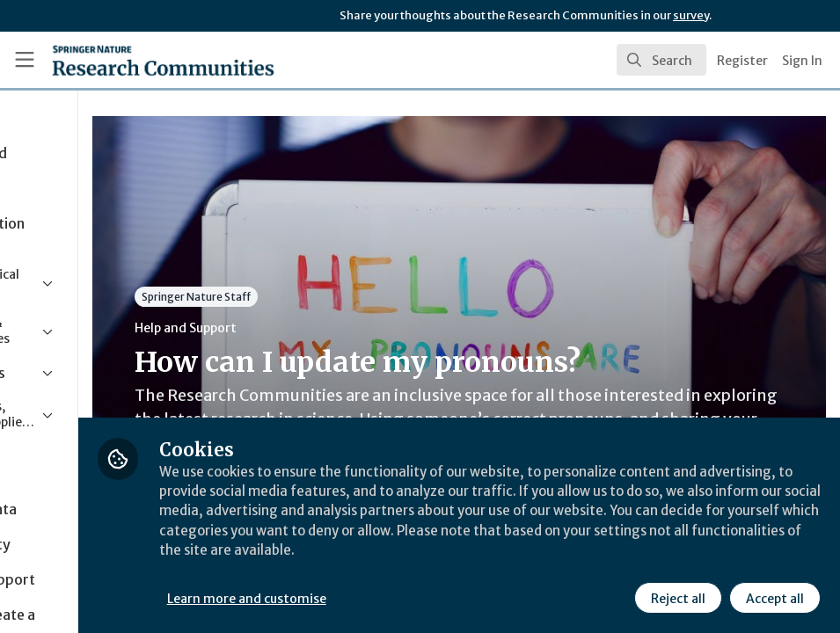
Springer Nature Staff (343, 297)
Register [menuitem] (742, 61)
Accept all (773, 597)
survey (691, 15)
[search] (661, 60)
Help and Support (332, 328)
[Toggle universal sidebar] (25, 60)
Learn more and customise (394, 597)
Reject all (676, 597)
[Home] (131, 60)
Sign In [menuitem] (802, 61)
